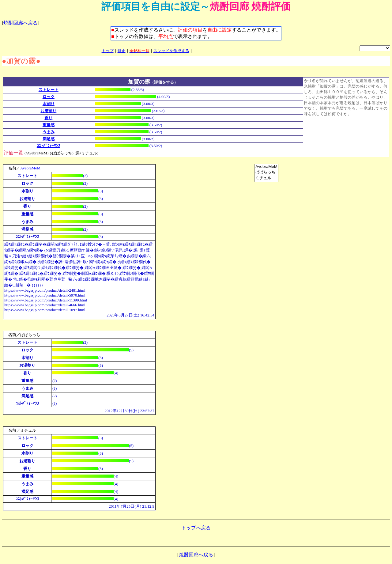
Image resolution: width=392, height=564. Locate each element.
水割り (49, 104)
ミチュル (266, 178)
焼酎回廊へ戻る (21, 23)
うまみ (49, 132)
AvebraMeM (30, 168)
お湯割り (48, 111)
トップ (108, 51)
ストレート (49, 90)
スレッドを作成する (171, 51)
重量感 (49, 125)
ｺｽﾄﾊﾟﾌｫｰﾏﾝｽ (49, 146)
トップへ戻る (196, 529)
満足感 (49, 139)
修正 (122, 51)
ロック (49, 97)
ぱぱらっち (266, 172)
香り (48, 118)
